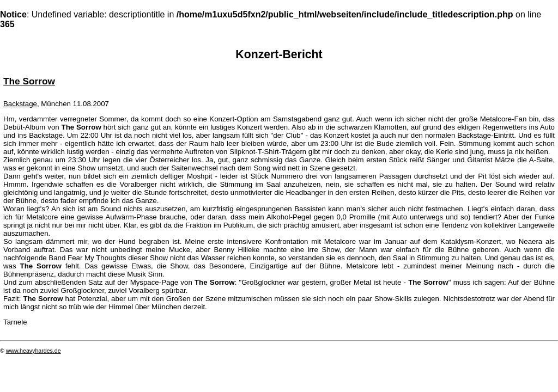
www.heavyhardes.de (34, 351)
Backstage (20, 104)
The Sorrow (29, 81)
